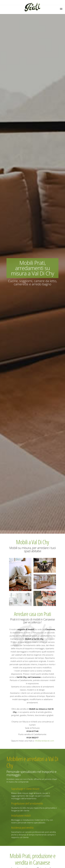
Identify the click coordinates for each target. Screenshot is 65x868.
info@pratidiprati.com (44, 741)
